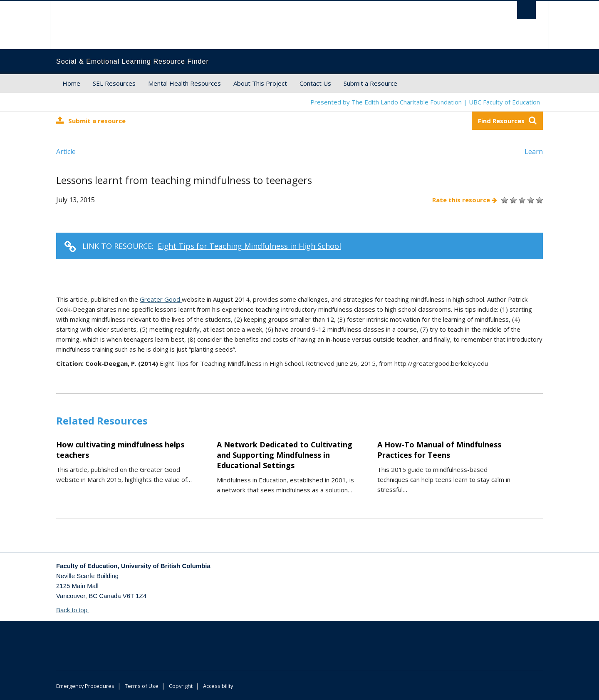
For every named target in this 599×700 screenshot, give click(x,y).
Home (71, 83)
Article (66, 151)
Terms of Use (142, 686)
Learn (534, 151)
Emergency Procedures (85, 686)
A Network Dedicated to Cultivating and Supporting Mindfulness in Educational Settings (285, 455)
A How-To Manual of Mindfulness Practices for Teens (439, 450)
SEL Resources (114, 83)
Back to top (76, 610)
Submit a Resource (370, 83)
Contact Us (315, 83)
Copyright (181, 686)
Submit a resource (91, 120)
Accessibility (218, 686)
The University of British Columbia (74, 25)
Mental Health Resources (184, 83)
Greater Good (161, 299)
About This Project (260, 83)
